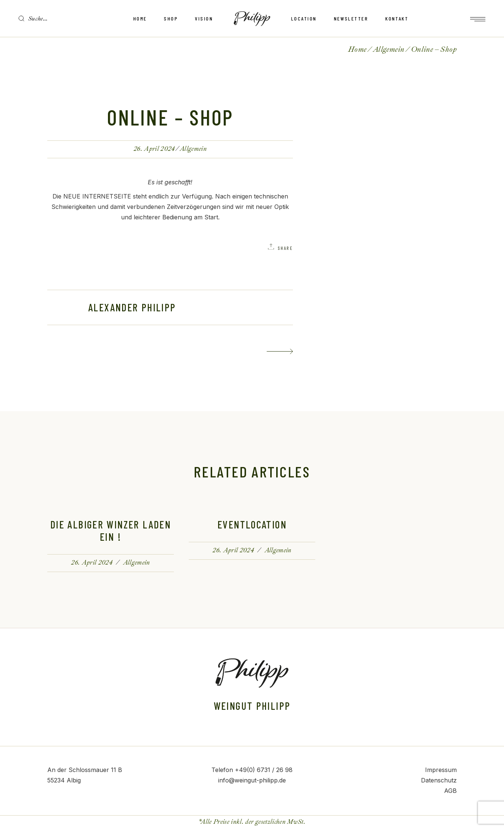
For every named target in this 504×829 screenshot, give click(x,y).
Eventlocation (252, 524)
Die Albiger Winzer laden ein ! (111, 531)
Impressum (441, 770)
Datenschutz (439, 780)
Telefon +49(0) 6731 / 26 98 (252, 770)
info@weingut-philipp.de (252, 780)
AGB (450, 791)
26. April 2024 (154, 149)
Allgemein (389, 49)
